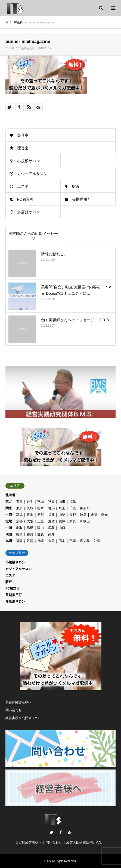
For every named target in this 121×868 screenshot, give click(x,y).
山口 (62, 528)
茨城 (30, 508)
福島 (73, 502)
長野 (73, 515)
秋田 (51, 502)
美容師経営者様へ (18, 702)
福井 (51, 515)
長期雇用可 (82, 199)
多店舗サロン (29, 212)
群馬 (51, 508)
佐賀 (30, 541)
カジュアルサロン (32, 174)
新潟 (19, 515)
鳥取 (19, 528)
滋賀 (51, 521)
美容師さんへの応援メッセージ (33, 236)
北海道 (10, 495)
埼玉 (62, 508)
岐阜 (83, 515)
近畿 (9, 521)
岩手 (30, 502)
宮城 (41, 502)
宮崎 (73, 541)
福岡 (19, 541)
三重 (41, 521)
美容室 (23, 135)
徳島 (19, 534)
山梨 (62, 515)
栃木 (41, 508)
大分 (51, 541)
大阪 (30, 521)
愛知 (104, 515)
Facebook (61, 832)
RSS (70, 832)
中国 (9, 528)
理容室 (23, 148)
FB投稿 (18, 22)
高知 (51, 534)
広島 (51, 528)
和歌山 (85, 521)
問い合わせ (14, 710)
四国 (9, 534)
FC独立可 (25, 199)
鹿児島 (85, 541)
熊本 (62, 541)
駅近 (76, 186)
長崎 (41, 541)
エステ (23, 186)
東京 (19, 508)
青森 (19, 502)
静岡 (94, 515)
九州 (9, 541)
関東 (9, 508)
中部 (9, 515)
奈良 (73, 521)
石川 (41, 515)
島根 (30, 528)
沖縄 (97, 541)
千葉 (73, 508)
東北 (9, 502)
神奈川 (85, 508)
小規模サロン (29, 161)
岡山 (41, 528)
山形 (62, 502)
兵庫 (62, 521)
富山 (30, 515)
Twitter (51, 832)
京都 (19, 521)
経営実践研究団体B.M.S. (23, 718)
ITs (49, 861)
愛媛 (41, 534)
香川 (30, 534)
